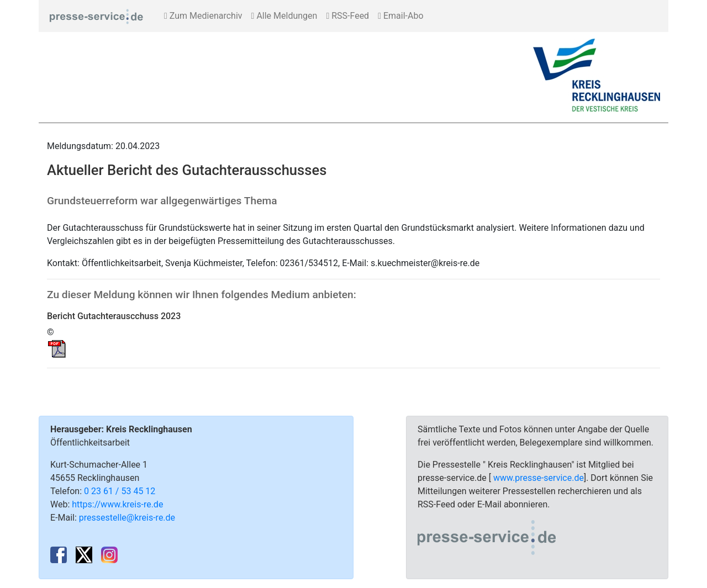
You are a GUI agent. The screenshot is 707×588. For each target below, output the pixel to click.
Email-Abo (400, 16)
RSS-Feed (347, 16)
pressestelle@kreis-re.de (127, 518)
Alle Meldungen (284, 16)
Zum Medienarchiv (203, 16)
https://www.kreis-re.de (117, 504)
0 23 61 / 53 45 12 (120, 491)
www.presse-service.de (539, 478)
